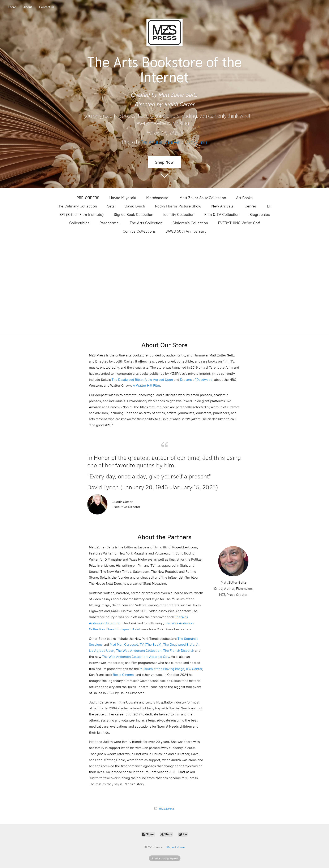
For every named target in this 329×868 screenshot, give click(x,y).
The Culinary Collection (77, 206)
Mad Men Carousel (124, 645)
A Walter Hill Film (146, 385)
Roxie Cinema (123, 675)
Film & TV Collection (222, 215)
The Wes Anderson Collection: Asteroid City (135, 657)
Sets (111, 206)
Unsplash (197, 142)
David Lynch (135, 206)
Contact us (47, 7)
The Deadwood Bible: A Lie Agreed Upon (142, 380)
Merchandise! (158, 198)
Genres (251, 206)
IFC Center (194, 669)
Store (12, 7)
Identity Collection (179, 215)
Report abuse (176, 847)
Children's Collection (190, 223)
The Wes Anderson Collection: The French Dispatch (155, 651)
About (28, 7)
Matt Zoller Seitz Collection (203, 198)
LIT (269, 206)
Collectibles (79, 223)
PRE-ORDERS (88, 198)
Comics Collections (139, 231)
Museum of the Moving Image (162, 669)
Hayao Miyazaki (123, 198)
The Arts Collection (146, 223)
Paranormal (110, 223)
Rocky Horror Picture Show (178, 206)
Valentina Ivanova (161, 142)
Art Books (244, 198)
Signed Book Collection (133, 215)
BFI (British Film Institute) (82, 215)
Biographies (260, 215)
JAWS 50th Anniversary (186, 231)
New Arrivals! (223, 206)
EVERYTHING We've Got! (239, 223)
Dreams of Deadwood (196, 380)
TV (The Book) (151, 645)
